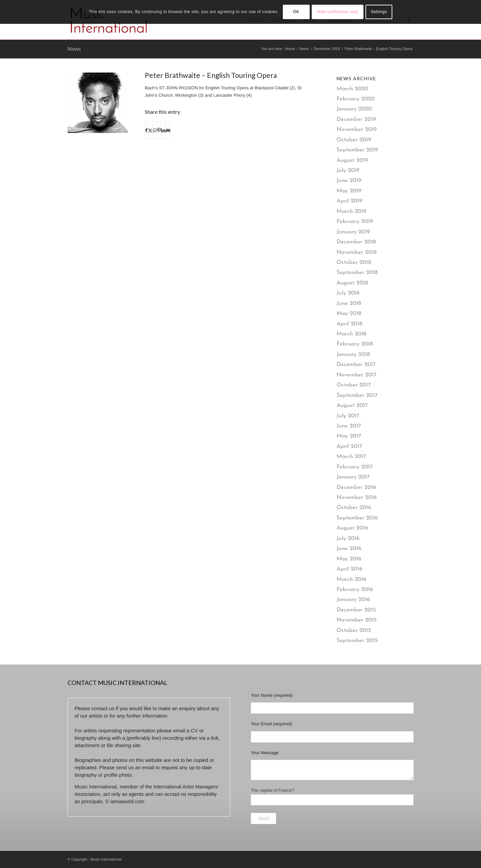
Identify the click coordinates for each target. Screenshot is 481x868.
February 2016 (355, 589)
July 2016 (348, 538)
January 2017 (353, 477)
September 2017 (357, 395)
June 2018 (349, 303)
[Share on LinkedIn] (163, 130)
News (74, 49)
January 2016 (353, 600)
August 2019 (352, 160)
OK (296, 12)
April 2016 (349, 569)
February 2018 (355, 344)
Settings (379, 12)
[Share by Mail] (168, 130)
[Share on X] (150, 130)
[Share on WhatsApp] (155, 130)
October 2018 (354, 262)
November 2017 (357, 375)
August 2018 (352, 283)
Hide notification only (338, 12)
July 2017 (348, 416)
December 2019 (356, 119)
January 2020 (354, 109)
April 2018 (349, 324)
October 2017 (354, 385)
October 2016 (354, 508)
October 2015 (354, 630)
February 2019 (355, 221)
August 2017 (352, 405)
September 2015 (357, 641)
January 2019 (353, 232)
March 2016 (352, 579)
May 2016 (349, 559)
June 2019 (349, 180)
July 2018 (348, 293)
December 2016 (356, 487)
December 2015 (356, 610)
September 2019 (357, 150)
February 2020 (356, 99)
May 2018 (349, 313)
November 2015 (357, 620)
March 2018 (352, 334)
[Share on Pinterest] (159, 130)
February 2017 (355, 467)
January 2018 (353, 354)
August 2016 (352, 528)
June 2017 (349, 426)
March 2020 (352, 89)
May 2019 (349, 191)
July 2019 (348, 170)
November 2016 (357, 497)
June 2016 (349, 549)
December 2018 (356, 242)
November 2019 (357, 129)
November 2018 (357, 252)
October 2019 (354, 140)
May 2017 (349, 436)
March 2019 (352, 211)
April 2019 (349, 201)
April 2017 (349, 446)
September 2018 (357, 272)
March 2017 (351, 456)
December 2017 (356, 364)
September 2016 (357, 518)
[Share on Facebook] (146, 130)
